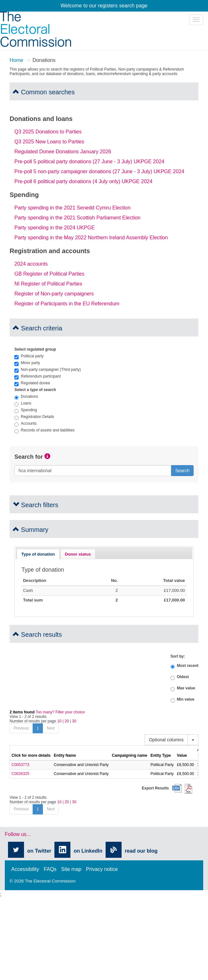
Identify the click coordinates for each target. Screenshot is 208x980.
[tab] (38, 554)
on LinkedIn (88, 851)
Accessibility (25, 869)
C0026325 (20, 774)
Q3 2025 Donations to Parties (48, 132)
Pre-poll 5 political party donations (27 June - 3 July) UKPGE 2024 (89, 162)
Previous (21, 728)
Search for (29, 457)
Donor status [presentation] (78, 554)
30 (74, 721)
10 (59, 721)
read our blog (141, 851)
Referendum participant (38, 376)
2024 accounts (31, 264)
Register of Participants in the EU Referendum (67, 304)
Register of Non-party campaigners (54, 294)
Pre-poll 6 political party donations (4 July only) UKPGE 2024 (83, 181)
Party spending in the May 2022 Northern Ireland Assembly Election (91, 238)
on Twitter (39, 851)
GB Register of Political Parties (49, 274)
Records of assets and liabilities (44, 430)
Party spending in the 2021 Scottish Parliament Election (77, 218)
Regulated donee (32, 383)
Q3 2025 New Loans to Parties (49, 142)
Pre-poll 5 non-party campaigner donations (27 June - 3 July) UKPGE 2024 (99, 171)
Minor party (27, 363)
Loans (23, 403)
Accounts (25, 423)
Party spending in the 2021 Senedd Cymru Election (72, 208)
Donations (26, 396)
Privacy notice (102, 869)
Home (16, 60)
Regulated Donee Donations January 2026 (63, 152)
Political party (29, 356)
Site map (71, 869)
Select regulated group (35, 349)
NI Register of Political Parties (48, 284)
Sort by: (178, 656)
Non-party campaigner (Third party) (48, 370)
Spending (26, 410)
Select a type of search (35, 390)
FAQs (50, 869)
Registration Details (34, 417)
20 (67, 721)
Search (182, 471)
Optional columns (166, 740)
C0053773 (20, 765)
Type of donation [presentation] (38, 554)
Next (51, 728)
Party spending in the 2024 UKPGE (55, 228)
